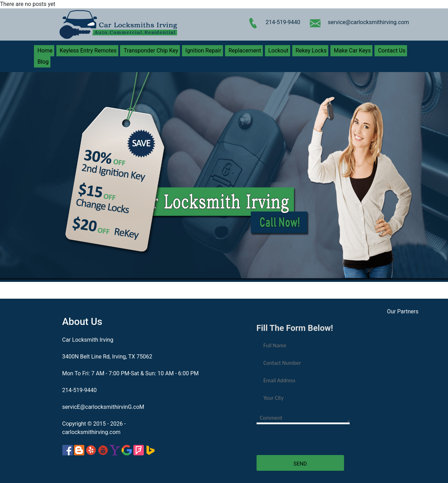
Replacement (245, 51)
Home (45, 51)
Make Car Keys (352, 51)
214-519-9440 (283, 22)
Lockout (278, 51)
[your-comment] (303, 417)
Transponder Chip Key (151, 51)
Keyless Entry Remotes (88, 51)
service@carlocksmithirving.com (369, 22)
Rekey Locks (311, 51)
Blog (43, 62)
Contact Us (392, 51)
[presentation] (310, 441)
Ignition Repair (203, 51)
